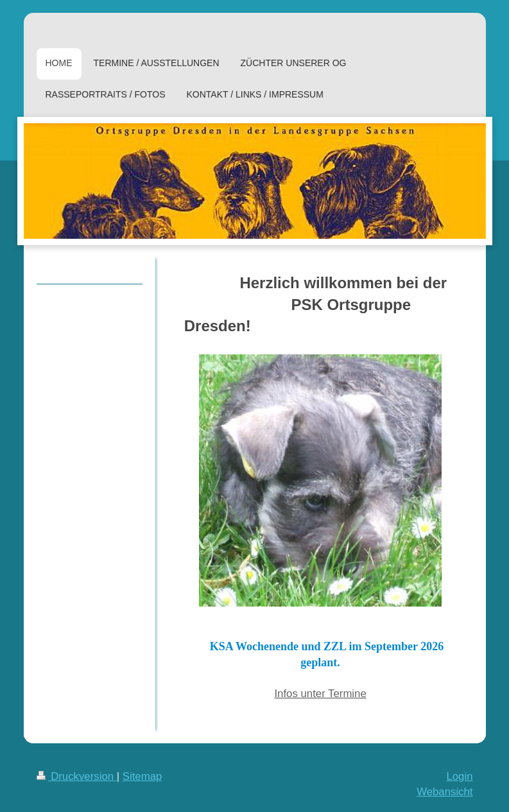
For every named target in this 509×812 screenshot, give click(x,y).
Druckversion (77, 776)
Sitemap (142, 776)
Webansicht (444, 792)
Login (459, 776)
